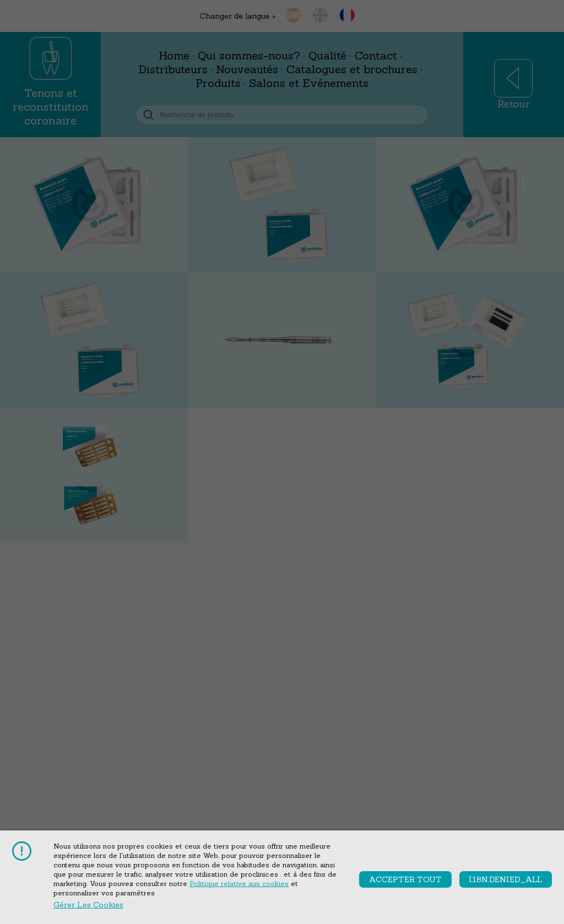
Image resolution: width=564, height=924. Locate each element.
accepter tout (405, 879)
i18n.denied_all (506, 879)
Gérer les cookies (88, 905)
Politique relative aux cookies (239, 884)
